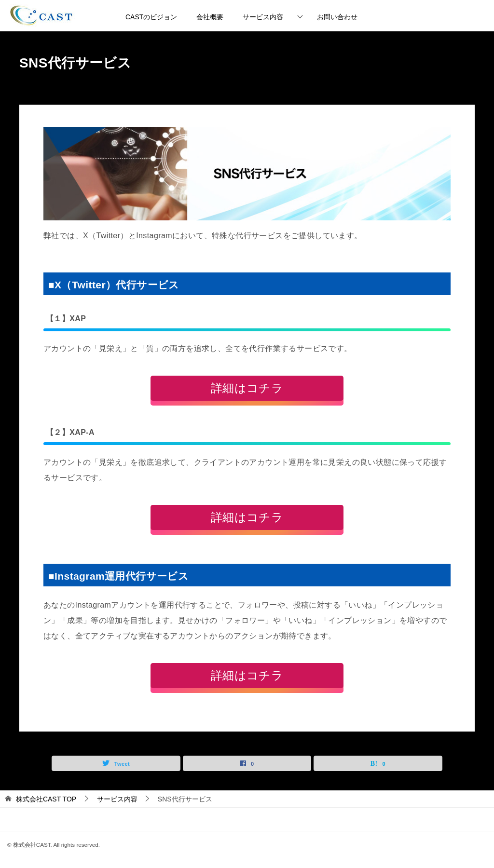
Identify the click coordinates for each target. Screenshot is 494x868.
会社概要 (210, 17)
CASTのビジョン (151, 17)
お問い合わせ (337, 17)
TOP (46, 799)
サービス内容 (263, 17)
